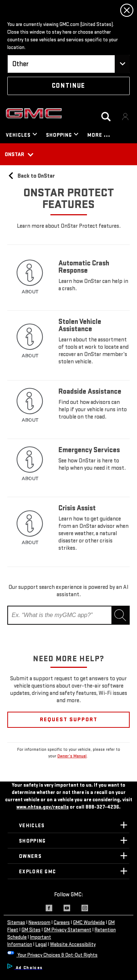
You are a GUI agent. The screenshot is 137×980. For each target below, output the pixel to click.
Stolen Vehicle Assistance (80, 325)
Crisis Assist (78, 508)
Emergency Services (89, 450)
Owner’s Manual (72, 756)
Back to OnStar (31, 176)
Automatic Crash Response (84, 267)
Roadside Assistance (90, 391)
